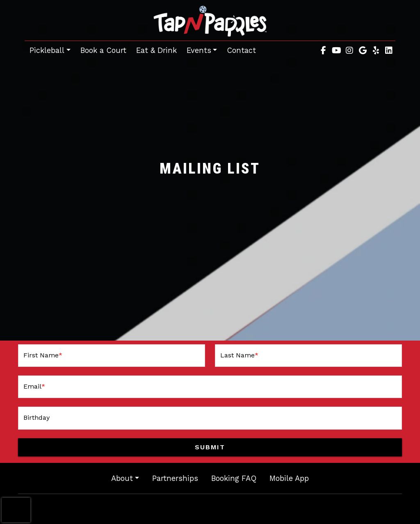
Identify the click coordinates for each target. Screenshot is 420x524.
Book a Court (106, 49)
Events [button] (199, 50)
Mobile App (289, 478)
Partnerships (175, 478)
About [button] (122, 478)
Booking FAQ (234, 478)
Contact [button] (244, 49)
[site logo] (210, 21)
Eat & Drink (156, 50)
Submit (210, 447)
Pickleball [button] (47, 50)
